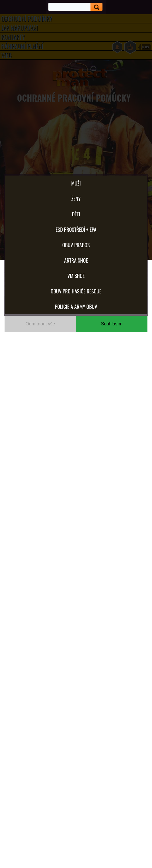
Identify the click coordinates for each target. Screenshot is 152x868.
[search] (95, 7)
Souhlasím (112, 324)
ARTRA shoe (76, 260)
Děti (76, 214)
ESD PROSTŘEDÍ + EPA (76, 229)
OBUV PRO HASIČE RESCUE (76, 291)
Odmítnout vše (40, 324)
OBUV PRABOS (76, 245)
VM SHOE (76, 276)
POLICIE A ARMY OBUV (76, 307)
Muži (76, 183)
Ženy (76, 199)
